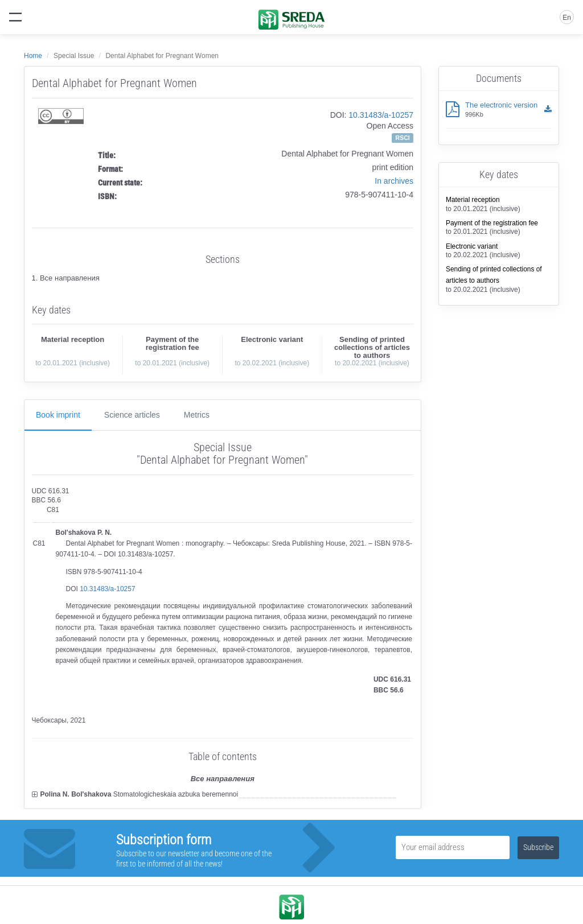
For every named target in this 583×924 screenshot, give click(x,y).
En (567, 18)
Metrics (197, 415)
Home (33, 56)
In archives (394, 181)
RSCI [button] (403, 138)
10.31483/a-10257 (381, 115)
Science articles (132, 415)
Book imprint (58, 415)
